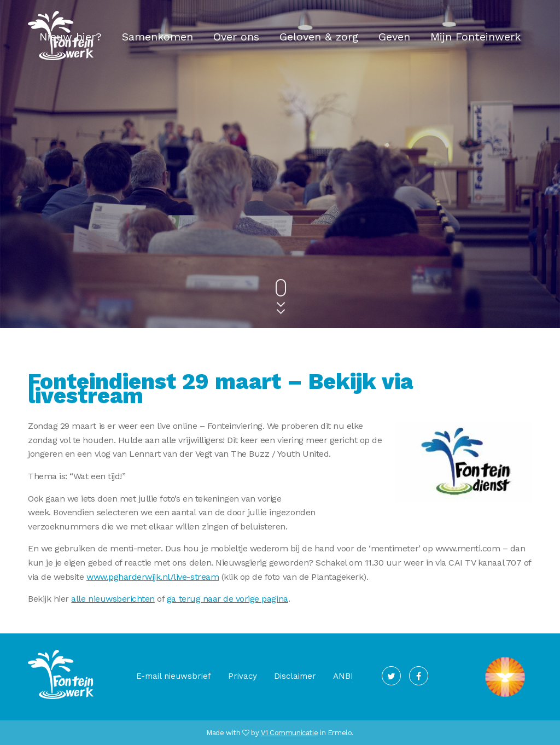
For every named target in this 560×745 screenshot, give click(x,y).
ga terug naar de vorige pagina (227, 599)
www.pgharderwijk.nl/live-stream (153, 577)
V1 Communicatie (289, 733)
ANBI (343, 676)
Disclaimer (295, 676)
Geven (394, 37)
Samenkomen (157, 37)
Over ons (236, 37)
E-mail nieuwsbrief (174, 676)
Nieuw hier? (71, 37)
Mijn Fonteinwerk (476, 37)
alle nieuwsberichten (113, 599)
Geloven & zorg (319, 37)
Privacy (243, 676)
